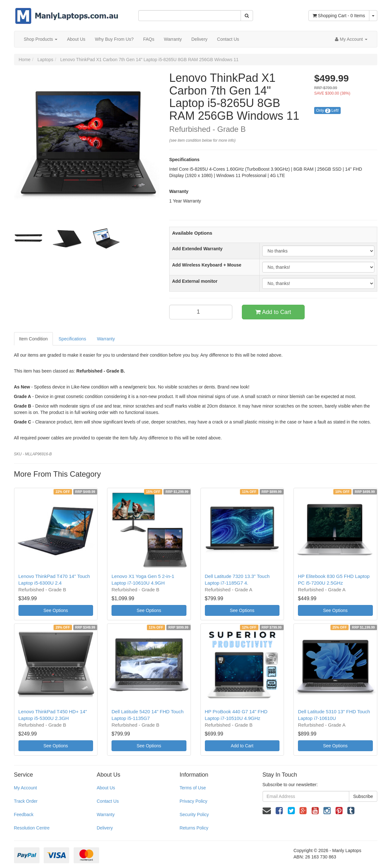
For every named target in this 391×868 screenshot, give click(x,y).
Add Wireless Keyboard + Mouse (207, 265)
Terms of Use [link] (192, 788)
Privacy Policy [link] (193, 801)
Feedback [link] (24, 815)
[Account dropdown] (351, 39)
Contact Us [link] (108, 801)
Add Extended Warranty (197, 249)
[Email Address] (306, 796)
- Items (339, 16)
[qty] (201, 312)
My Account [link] (25, 788)
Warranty (173, 39)
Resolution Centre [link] (32, 828)
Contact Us (228, 39)
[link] (279, 811)
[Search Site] (247, 16)
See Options (56, 610)
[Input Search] (190, 16)
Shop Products (41, 39)
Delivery (199, 39)
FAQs (149, 39)
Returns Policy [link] (194, 828)
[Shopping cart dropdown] (373, 16)
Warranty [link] (105, 815)
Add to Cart (273, 312)
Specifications (72, 339)
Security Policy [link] (194, 815)
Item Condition (33, 339)
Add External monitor (195, 281)
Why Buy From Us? (114, 39)
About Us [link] (106, 788)
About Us (76, 39)
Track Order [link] (26, 801)
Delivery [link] (105, 828)
